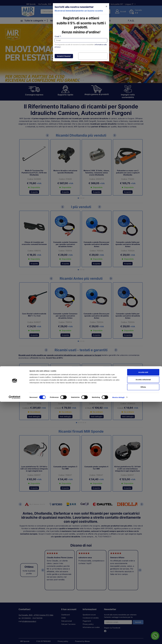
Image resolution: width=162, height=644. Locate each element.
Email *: (58, 36)
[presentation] (93, 56)
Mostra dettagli (118, 640)
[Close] (106, 6)
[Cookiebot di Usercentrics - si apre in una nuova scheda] (15, 640)
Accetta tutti (143, 614)
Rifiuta (143, 629)
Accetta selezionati (143, 622)
